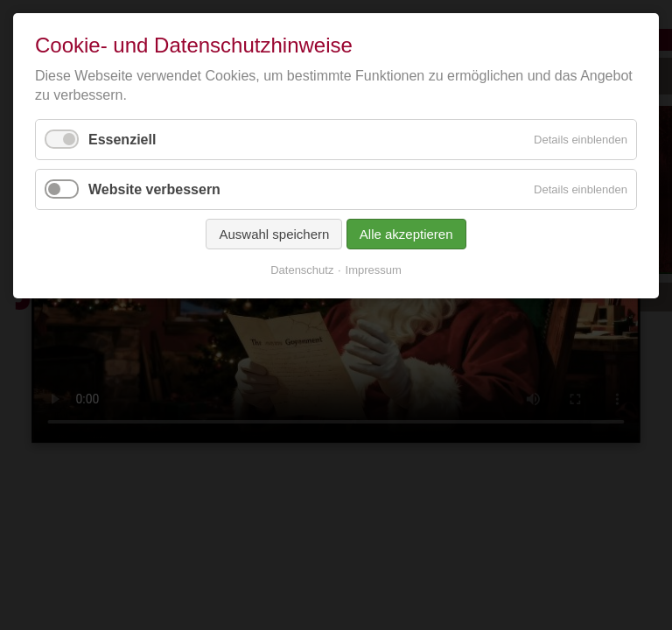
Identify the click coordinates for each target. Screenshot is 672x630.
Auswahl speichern (274, 234)
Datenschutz (302, 270)
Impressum (374, 270)
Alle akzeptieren (406, 234)
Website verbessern (154, 189)
